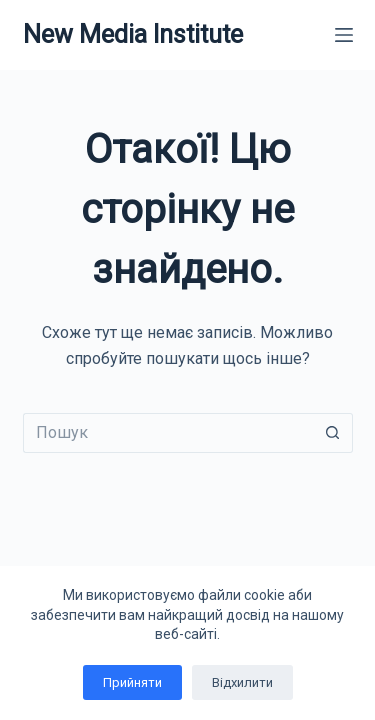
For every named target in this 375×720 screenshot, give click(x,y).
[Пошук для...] (168, 433)
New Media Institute (133, 34)
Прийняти (132, 682)
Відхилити (242, 682)
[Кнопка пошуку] (333, 433)
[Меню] (344, 35)
